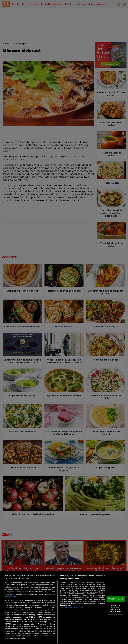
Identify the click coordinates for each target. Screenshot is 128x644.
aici (35, 622)
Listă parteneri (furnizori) (71, 608)
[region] (64, 608)
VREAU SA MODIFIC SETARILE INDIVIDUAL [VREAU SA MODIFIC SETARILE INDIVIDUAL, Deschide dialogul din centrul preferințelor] (115, 609)
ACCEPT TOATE (116, 599)
